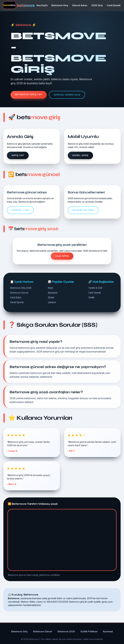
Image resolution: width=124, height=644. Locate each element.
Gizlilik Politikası (89, 631)
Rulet (50, 288)
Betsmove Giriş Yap (29, 94)
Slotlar (51, 297)
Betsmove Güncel (19, 293)
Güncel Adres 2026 (67, 95)
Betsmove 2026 (66, 631)
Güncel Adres (80, 5)
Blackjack (53, 293)
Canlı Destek (114, 5)
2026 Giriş (97, 5)
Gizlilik (91, 297)
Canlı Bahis (16, 297)
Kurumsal (108, 631)
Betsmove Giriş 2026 (21, 288)
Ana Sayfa (42, 5)
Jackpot (52, 302)
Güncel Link (20, 210)
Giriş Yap (18, 155)
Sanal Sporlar (17, 302)
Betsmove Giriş (60, 5)
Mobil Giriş (80, 155)
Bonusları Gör (83, 210)
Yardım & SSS (95, 288)
